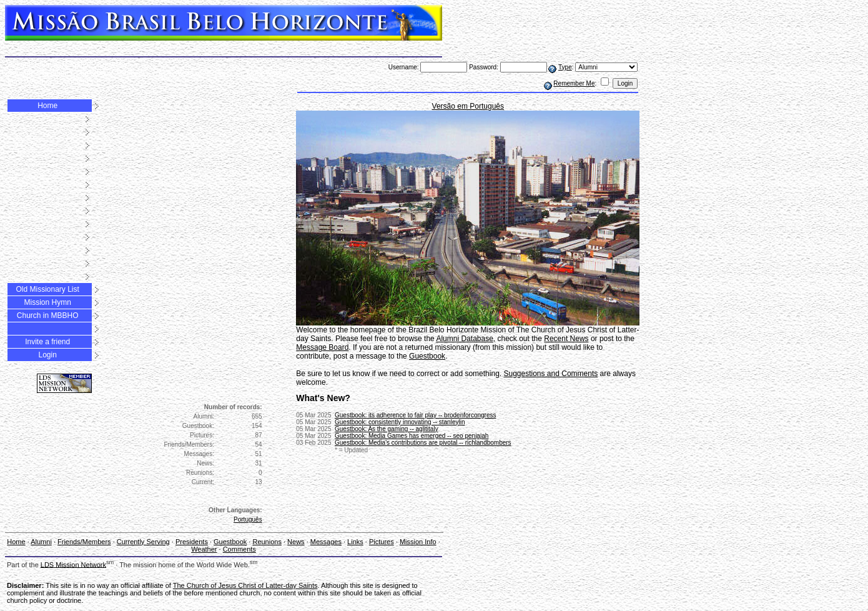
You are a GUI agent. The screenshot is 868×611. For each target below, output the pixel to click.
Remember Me (574, 83)
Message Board (322, 347)
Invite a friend (47, 342)
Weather (38, 82)
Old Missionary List (47, 289)
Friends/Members (63, 64)
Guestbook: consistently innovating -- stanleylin (400, 422)
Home (47, 106)
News (162, 73)
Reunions (133, 73)
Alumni (19, 64)
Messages (193, 73)
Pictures (249, 73)
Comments (75, 82)
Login (47, 355)
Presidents (55, 73)
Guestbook (95, 73)
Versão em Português (468, 106)
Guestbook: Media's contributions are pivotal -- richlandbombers (423, 443)
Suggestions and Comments (550, 374)
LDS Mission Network (73, 564)
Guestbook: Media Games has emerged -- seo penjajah (412, 436)
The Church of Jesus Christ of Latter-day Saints (245, 585)
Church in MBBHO (48, 315)
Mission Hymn (47, 302)
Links (223, 73)
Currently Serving (143, 542)
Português (248, 519)
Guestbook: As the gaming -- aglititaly (387, 429)
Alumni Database (464, 339)
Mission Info (418, 542)
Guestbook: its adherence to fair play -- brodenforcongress (415, 415)
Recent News (566, 339)
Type (565, 67)
